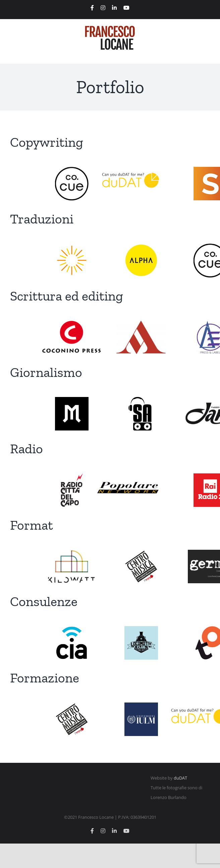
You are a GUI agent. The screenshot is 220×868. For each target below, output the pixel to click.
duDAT (180, 778)
